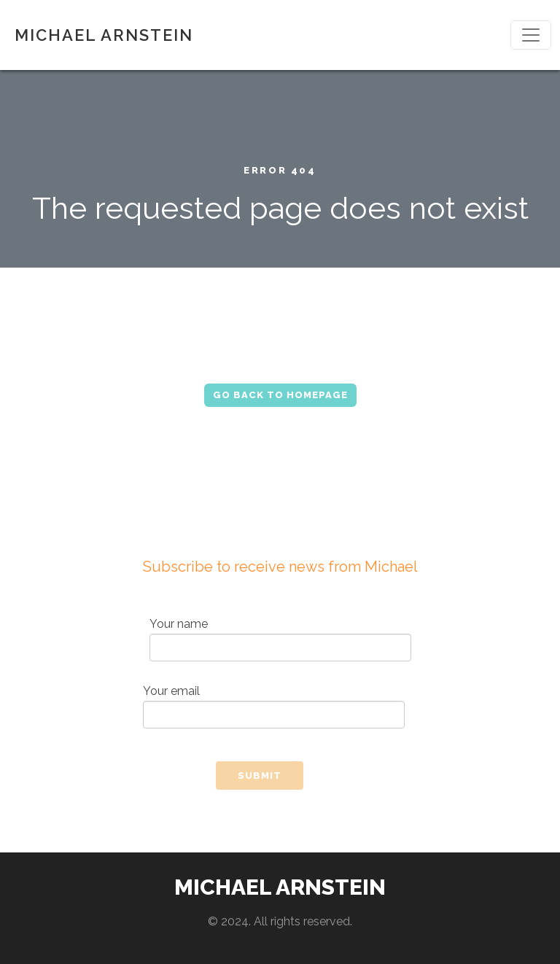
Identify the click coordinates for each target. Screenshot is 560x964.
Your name (280, 639)
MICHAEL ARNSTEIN (104, 35)
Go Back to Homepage (280, 395)
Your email (274, 706)
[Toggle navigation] (531, 35)
